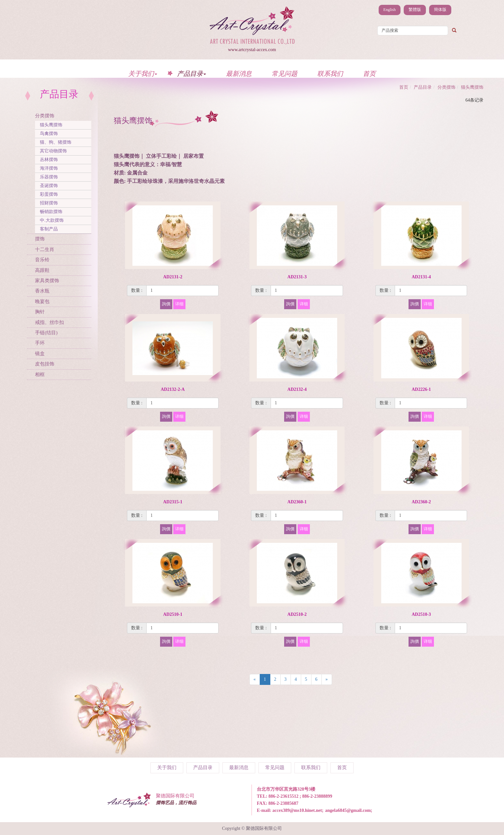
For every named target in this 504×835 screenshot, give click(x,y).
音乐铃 (42, 260)
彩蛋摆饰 (49, 194)
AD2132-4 (297, 389)
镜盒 (40, 354)
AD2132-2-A (173, 389)
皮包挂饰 (45, 364)
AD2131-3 (297, 277)
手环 (40, 343)
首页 (369, 73)
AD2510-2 (297, 614)
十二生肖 (45, 249)
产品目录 (192, 73)
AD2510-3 (421, 614)
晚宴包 (42, 301)
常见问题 (284, 73)
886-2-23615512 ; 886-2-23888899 (300, 796)
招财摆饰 (49, 203)
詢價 (166, 304)
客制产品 (49, 229)
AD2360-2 (421, 502)
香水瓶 (42, 291)
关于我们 (143, 73)
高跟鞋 (42, 270)
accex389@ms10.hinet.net (297, 810)
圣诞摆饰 (49, 186)
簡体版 (440, 10)
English (390, 10)
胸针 (40, 312)
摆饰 (40, 239)
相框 (40, 374)
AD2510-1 (173, 614)
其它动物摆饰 (53, 151)
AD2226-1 (421, 389)
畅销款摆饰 (51, 212)
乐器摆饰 (49, 177)
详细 (179, 304)
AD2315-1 (173, 502)
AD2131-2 (173, 277)
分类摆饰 (45, 116)
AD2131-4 (421, 277)
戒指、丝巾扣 (50, 322)
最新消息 (239, 73)
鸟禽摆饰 (49, 134)
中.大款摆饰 (52, 220)
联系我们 (330, 73)
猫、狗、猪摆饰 (56, 142)
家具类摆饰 (47, 281)
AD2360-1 (297, 502)
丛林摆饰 (49, 160)
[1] (182, 291)
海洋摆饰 (49, 168)
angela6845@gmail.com (348, 810)
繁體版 (415, 10)
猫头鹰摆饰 (51, 125)
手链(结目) (46, 333)
